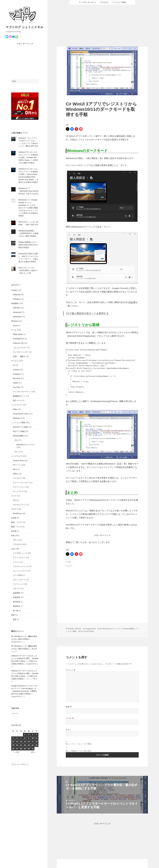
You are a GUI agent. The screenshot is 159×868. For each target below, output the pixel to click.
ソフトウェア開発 (18, 423)
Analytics (16, 299)
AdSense (17, 295)
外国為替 (16, 597)
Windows (15, 321)
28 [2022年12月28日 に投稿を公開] (21, 749)
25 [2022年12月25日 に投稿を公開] (37, 745)
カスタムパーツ (19, 505)
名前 (69, 707)
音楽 (13, 615)
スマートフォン (19, 487)
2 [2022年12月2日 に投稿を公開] (29, 735)
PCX (15, 500)
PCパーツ (17, 465)
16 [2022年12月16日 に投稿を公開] (29, 742)
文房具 (14, 518)
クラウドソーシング (21, 566)
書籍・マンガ (16, 527)
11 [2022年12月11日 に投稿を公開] (37, 738)
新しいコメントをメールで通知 (79, 744)
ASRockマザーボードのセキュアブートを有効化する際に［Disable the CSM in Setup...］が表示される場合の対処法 (28, 157)
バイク (14, 496)
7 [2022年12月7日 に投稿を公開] (21, 738)
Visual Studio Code (20, 414)
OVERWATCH (19, 339)
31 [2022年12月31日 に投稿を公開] (33, 749)
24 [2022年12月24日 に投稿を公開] (33, 745)
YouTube (16, 387)
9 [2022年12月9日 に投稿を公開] (29, 738)
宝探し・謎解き (19, 356)
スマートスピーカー (21, 483)
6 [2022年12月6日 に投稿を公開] (17, 738)
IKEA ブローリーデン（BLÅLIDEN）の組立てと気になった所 (28, 270)
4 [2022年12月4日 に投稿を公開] (36, 735)
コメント (71, 670)
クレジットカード (20, 571)
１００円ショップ (20, 553)
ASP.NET (17, 308)
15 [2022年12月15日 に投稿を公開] (25, 742)
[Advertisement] (25, 62)
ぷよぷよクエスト (20, 348)
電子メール (17, 401)
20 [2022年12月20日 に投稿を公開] (17, 745)
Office (15, 409)
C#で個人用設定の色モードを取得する (87, 313)
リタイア (16, 589)
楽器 (15, 619)
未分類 (14, 531)
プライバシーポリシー (20, 764)
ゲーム (14, 330)
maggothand (90, 629)
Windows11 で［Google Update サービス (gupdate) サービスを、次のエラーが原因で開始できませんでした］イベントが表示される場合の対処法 (28, 208)
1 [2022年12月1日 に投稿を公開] (25, 735)
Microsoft (17, 378)
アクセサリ (17, 478)
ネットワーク (18, 491)
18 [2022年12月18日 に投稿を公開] (37, 742)
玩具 (13, 536)
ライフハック (18, 584)
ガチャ (16, 540)
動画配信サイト (19, 396)
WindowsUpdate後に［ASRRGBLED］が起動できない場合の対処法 (28, 233)
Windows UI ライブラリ (26, 445)
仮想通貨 (16, 593)
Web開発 (15, 303)
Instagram (17, 374)
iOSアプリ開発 (19, 431)
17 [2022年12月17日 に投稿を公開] (33, 742)
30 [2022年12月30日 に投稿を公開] (29, 749)
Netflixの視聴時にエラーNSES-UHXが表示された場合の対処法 (28, 245)
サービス (15, 361)
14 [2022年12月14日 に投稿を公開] (21, 742)
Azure (15, 325)
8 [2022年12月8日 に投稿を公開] (25, 738)
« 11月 (17, 752)
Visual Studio (89, 631)
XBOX (15, 474)
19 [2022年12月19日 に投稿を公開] (13, 745)
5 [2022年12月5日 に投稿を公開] (13, 738)
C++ (16, 452)
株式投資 (16, 602)
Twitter (16, 383)
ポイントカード (19, 580)
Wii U (15, 469)
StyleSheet (17, 317)
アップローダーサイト (22, 392)
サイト (69, 730)
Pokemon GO (18, 343)
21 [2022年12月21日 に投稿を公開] (21, 745)
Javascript (17, 312)
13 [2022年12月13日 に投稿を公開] (17, 742)
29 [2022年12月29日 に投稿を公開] (25, 749)
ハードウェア (16, 456)
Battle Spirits (18, 334)
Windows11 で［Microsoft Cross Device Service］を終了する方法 (28, 191)
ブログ (14, 509)
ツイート (15, 713)
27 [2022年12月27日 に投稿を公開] (17, 749)
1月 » (33, 752)
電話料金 (16, 606)
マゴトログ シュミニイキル (24, 27)
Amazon (16, 370)
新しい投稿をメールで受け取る (79, 751)
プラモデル (17, 544)
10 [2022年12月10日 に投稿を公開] (33, 738)
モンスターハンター (21, 352)
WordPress (17, 513)
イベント (16, 562)
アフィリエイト (19, 558)
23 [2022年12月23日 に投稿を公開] (29, 745)
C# (16, 440)
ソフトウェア (16, 405)
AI (14, 365)
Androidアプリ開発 (20, 427)
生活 (13, 549)
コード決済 (17, 575)
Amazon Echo (18, 461)
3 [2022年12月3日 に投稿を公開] (33, 735)
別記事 (132, 302)
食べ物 (16, 611)
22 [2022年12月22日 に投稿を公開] (25, 745)
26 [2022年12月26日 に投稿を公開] (13, 749)
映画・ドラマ (16, 522)
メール (70, 718)
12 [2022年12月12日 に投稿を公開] (13, 742)
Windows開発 (18, 436)
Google (14, 290)
